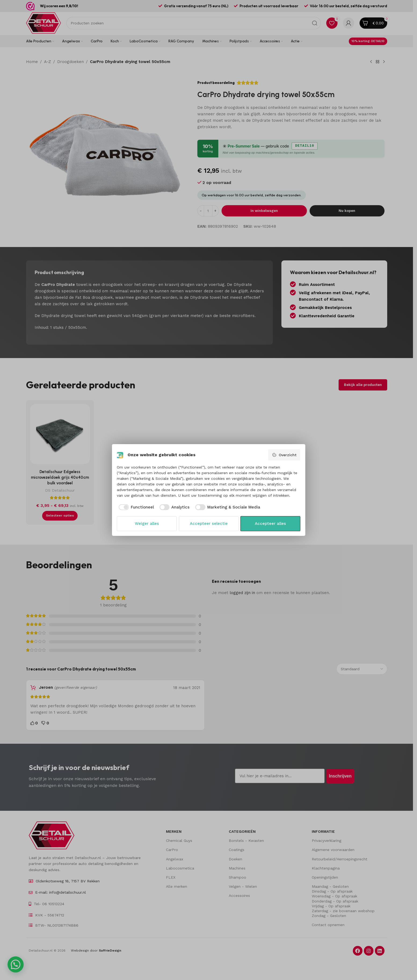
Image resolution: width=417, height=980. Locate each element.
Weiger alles (147, 524)
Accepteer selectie (209, 524)
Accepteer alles (270, 524)
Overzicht (284, 455)
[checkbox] (135, 507)
